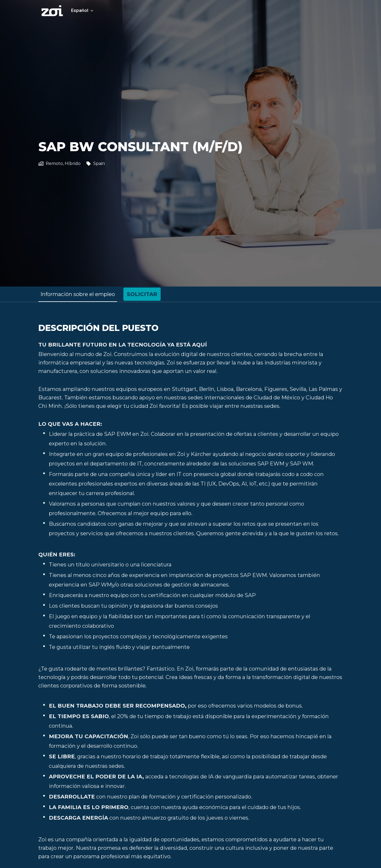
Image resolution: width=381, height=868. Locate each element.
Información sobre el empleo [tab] (78, 294)
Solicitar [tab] (142, 294)
